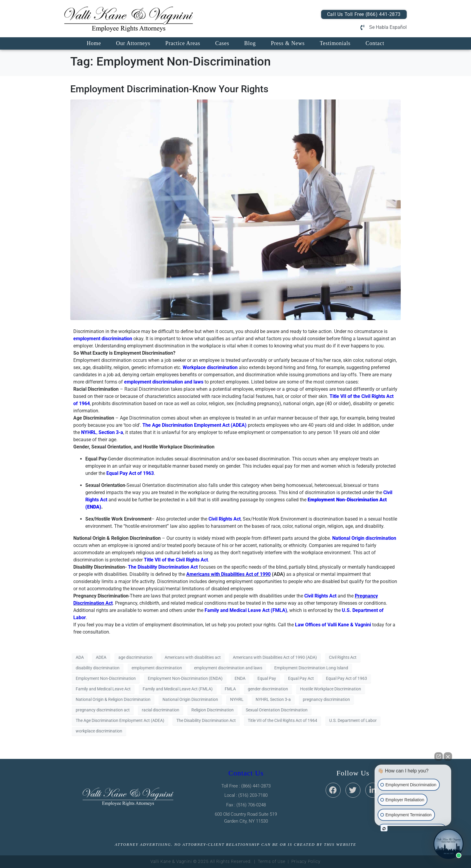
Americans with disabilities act (193, 657)
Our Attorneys (133, 43)
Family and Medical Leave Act (103, 689)
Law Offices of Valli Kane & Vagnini (333, 625)
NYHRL (237, 699)
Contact (375, 43)
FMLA (230, 689)
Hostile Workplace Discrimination (331, 689)
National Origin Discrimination (190, 699)
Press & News (288, 43)
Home (94, 43)
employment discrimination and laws (164, 382)
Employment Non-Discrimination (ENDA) (185, 678)
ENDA (240, 678)
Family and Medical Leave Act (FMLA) (178, 689)
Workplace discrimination (210, 367)
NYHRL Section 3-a (273, 699)
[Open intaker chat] (384, 829)
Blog (250, 43)
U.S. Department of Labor (353, 720)
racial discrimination (161, 710)
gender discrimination (268, 689)
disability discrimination (98, 668)
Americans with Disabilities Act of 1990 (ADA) (275, 657)
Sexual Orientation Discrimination (277, 710)
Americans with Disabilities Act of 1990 (228, 574)
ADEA (101, 657)
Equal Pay (267, 678)
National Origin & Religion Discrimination (113, 699)
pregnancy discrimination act (103, 710)
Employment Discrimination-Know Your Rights (169, 89)
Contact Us (246, 773)
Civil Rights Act (225, 519)
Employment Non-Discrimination (106, 678)
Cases (222, 43)
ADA (80, 657)
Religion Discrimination (213, 710)
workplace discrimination (99, 731)
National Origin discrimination (364, 538)
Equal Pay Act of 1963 (346, 678)
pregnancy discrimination (326, 699)
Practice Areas (183, 43)
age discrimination (135, 657)
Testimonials (335, 43)
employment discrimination (103, 339)
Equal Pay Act (301, 678)
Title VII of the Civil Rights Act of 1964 (283, 720)
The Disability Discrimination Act (163, 567)
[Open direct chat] (439, 756)
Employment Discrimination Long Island (311, 668)
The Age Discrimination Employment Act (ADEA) (120, 720)
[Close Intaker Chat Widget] (448, 756)
